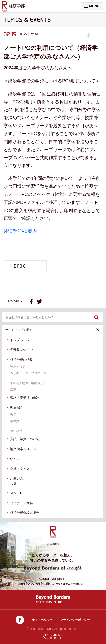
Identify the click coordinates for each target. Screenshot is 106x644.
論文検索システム (23, 449)
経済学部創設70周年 (25, 513)
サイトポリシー (42, 620)
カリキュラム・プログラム (28, 373)
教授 (13, 415)
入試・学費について (25, 439)
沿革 (13, 390)
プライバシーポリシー (75, 620)
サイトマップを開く (53, 330)
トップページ (20, 340)
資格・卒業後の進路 (25, 398)
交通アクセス (20, 469)
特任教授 (16, 431)
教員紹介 (17, 407)
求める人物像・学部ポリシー (30, 383)
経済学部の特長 (22, 360)
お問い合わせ (17, 481)
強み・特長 (18, 367)
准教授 (15, 421)
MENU (92, 6)
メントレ (17, 493)
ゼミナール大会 (22, 503)
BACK (20, 266)
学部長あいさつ (22, 350)
